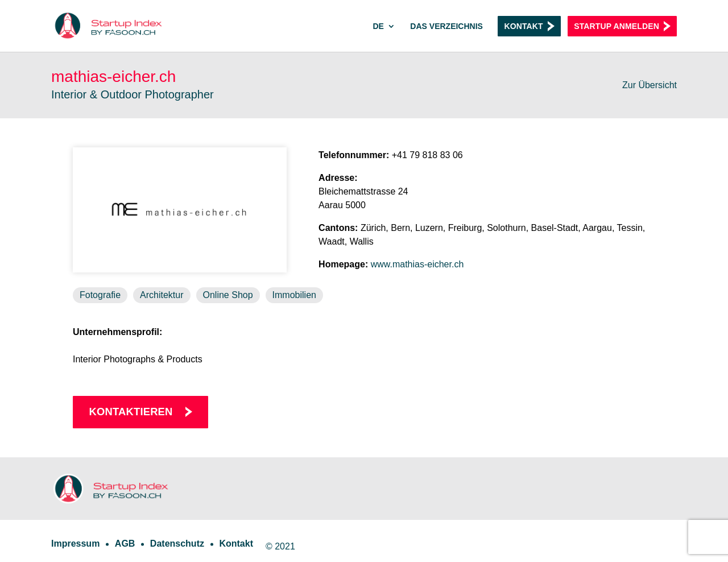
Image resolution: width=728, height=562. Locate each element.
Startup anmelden (617, 26)
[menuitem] (384, 37)
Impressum (75, 544)
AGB (125, 544)
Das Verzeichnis (446, 26)
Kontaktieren (131, 412)
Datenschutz (177, 544)
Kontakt (523, 26)
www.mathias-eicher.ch (417, 264)
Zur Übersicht (650, 85)
